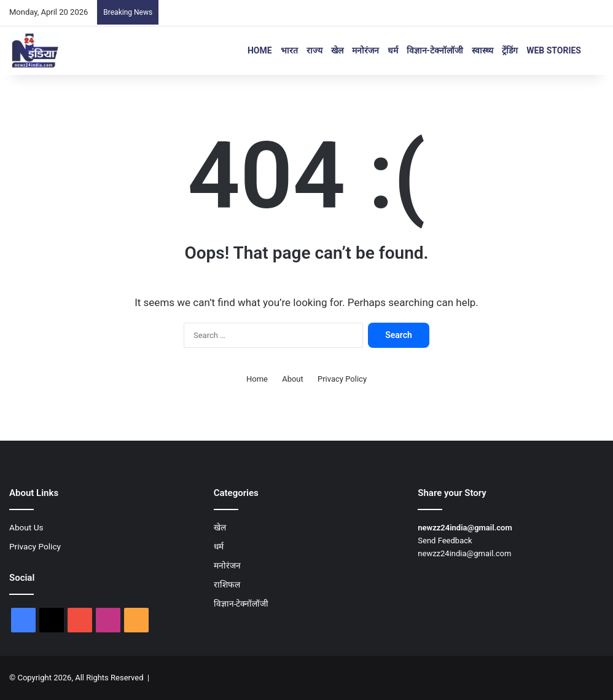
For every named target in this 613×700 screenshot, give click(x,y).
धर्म (393, 50)
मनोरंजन (365, 50)
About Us (26, 527)
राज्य (314, 50)
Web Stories (554, 50)
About (293, 379)
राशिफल (227, 584)
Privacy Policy (342, 379)
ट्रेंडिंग (510, 50)
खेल (337, 50)
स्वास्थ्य (482, 50)
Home (260, 50)
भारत (289, 50)
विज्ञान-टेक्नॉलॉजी (435, 50)
